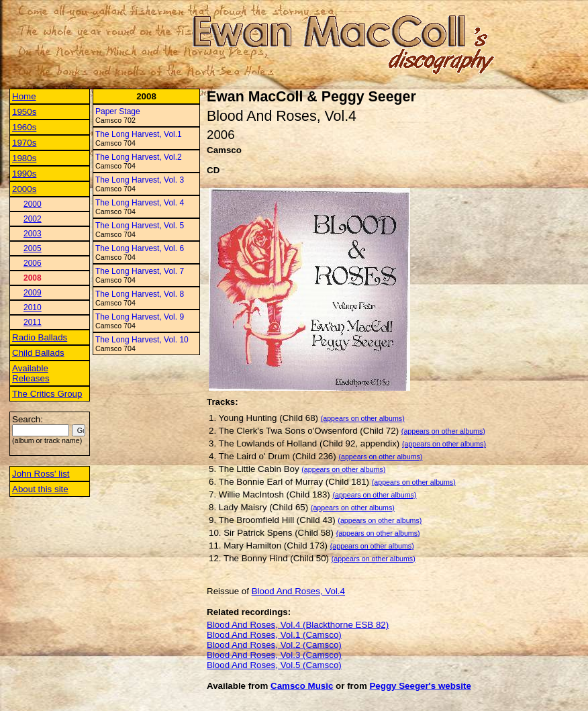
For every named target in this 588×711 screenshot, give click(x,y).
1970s (24, 143)
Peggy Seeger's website (420, 686)
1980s (24, 158)
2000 (33, 204)
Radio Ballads (40, 337)
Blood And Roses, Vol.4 (298, 591)
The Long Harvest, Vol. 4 (140, 203)
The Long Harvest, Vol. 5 (140, 226)
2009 (33, 293)
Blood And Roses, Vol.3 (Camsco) (274, 655)
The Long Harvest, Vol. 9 (140, 317)
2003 (33, 234)
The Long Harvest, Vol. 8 (140, 294)
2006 (33, 263)
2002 (33, 219)
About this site (40, 489)
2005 (33, 248)
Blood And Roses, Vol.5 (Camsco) (274, 665)
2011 (33, 322)
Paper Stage (118, 111)
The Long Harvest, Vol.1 (139, 134)
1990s (24, 174)
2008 (33, 278)
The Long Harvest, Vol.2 (139, 157)
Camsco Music (302, 686)
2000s (24, 189)
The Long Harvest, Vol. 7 (140, 271)
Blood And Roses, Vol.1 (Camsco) (274, 635)
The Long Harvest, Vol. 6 (140, 248)
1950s (24, 112)
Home (24, 96)
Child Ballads (38, 353)
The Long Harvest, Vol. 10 (142, 340)
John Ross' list (41, 474)
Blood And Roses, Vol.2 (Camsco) (274, 645)
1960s (24, 127)
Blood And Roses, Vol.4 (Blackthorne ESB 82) (298, 625)
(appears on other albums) (363, 418)
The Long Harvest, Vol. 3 (140, 180)
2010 (33, 307)
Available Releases (31, 373)
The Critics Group (47, 394)
